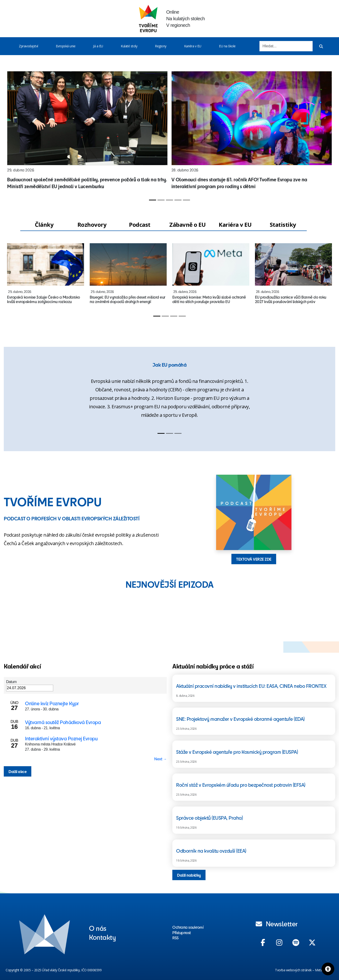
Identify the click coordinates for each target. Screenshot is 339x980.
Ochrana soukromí (188, 927)
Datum (11, 682)
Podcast (140, 225)
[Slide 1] (153, 200)
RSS (176, 938)
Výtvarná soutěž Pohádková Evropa (63, 722)
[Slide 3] (169, 200)
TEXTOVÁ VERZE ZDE (254, 559)
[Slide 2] (161, 200)
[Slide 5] (186, 200)
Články (44, 225)
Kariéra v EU (193, 46)
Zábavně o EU (187, 225)
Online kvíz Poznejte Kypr (52, 703)
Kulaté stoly (129, 46)
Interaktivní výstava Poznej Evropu (61, 738)
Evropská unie (66, 46)
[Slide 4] (178, 200)
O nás (98, 928)
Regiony (161, 46)
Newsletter (277, 923)
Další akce (18, 771)
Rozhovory (92, 225)
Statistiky (283, 225)
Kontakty (102, 937)
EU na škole (227, 46)
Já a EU (98, 46)
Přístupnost (182, 932)
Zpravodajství (28, 46)
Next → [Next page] (160, 759)
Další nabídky (189, 875)
